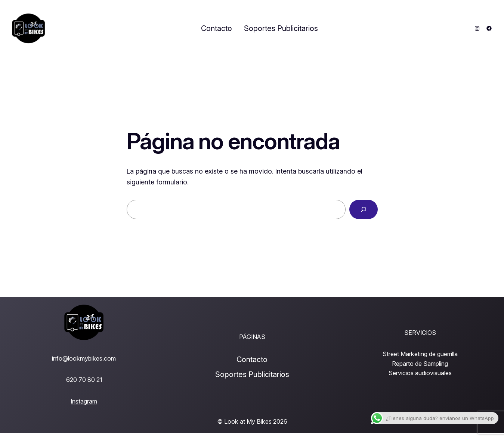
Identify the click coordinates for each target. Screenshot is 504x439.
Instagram (84, 401)
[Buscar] (364, 209)
